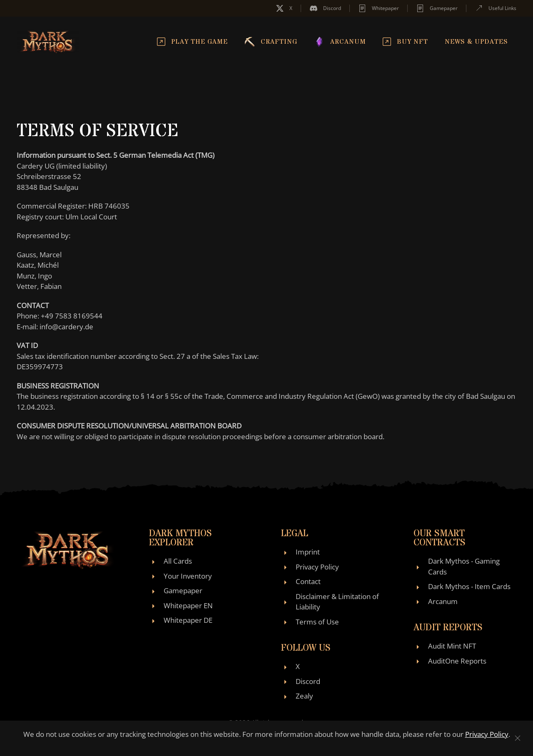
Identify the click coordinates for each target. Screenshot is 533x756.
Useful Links (496, 8)
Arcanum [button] (340, 42)
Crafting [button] (271, 42)
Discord (325, 8)
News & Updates (476, 42)
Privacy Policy (487, 734)
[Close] (518, 738)
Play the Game (192, 42)
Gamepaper (437, 8)
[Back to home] (48, 42)
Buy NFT (405, 42)
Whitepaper (379, 8)
